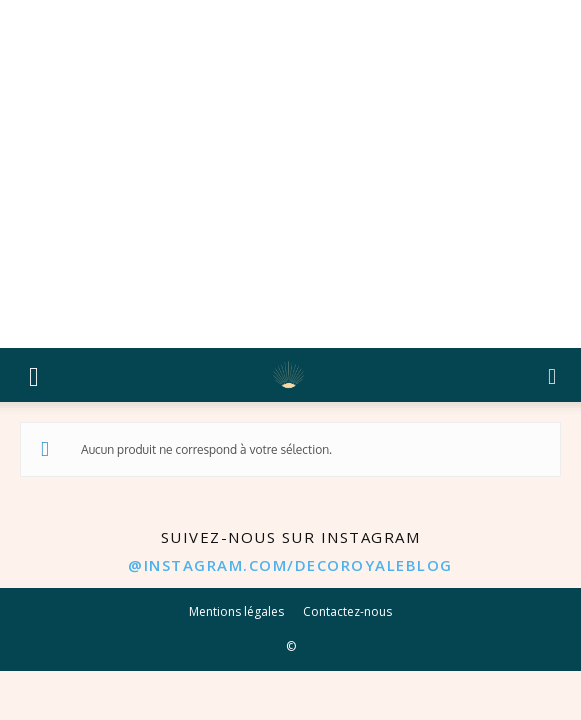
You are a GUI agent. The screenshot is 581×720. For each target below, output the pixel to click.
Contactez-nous (347, 611)
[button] (34, 375)
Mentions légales (236, 611)
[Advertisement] (290, 174)
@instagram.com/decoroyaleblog (290, 565)
